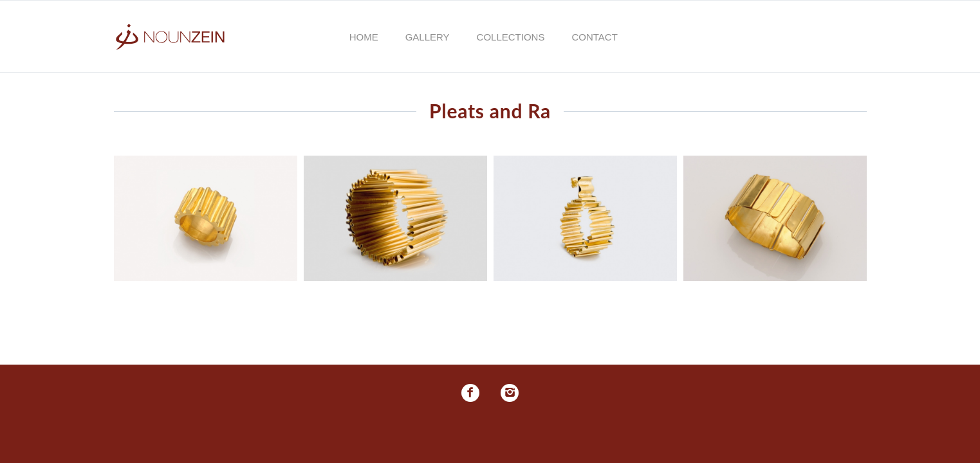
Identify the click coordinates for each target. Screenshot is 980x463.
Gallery (428, 37)
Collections (511, 37)
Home (364, 37)
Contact (594, 37)
